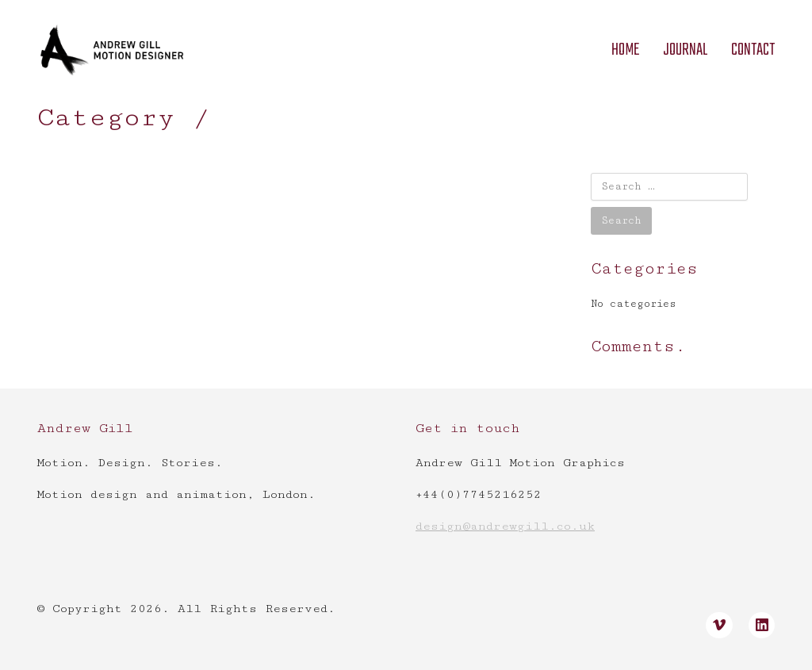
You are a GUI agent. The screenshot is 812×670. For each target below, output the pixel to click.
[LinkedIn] (762, 626)
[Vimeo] (719, 626)
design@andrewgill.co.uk (505, 526)
